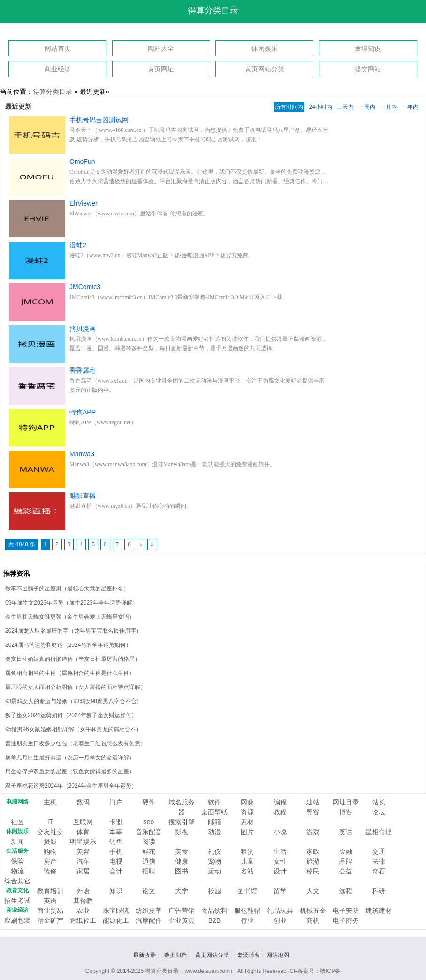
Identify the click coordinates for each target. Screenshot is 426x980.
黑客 (313, 812)
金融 (346, 851)
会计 (116, 871)
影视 (182, 832)
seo (149, 822)
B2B (214, 920)
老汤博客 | (250, 955)
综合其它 (17, 881)
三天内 (345, 107)
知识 (116, 891)
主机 (50, 802)
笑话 (346, 832)
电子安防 (346, 911)
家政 (313, 851)
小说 (280, 832)
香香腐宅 (83, 370)
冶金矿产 (50, 920)
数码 (83, 802)
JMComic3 (85, 287)
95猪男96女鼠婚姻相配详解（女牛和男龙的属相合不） (73, 729)
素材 (247, 822)
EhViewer (84, 203)
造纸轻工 (83, 920)
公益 (346, 871)
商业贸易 (50, 911)
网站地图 (278, 955)
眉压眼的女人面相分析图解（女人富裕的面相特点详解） (76, 687)
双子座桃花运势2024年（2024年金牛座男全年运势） (71, 786)
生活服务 (17, 851)
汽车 (83, 861)
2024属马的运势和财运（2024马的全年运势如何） (68, 645)
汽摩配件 (149, 920)
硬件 (149, 802)
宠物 (214, 861)
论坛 (379, 812)
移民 (313, 871)
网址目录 (346, 802)
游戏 (313, 832)
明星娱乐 (83, 842)
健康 (182, 861)
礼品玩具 (280, 911)
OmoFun (82, 161)
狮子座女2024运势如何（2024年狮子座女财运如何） (71, 715)
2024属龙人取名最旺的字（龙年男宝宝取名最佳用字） (73, 631)
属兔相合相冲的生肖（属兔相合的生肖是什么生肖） (70, 673)
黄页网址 (161, 69)
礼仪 (214, 851)
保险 (17, 861)
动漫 (214, 832)
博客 (346, 812)
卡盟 (116, 822)
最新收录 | (147, 955)
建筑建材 (379, 911)
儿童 (247, 861)
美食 (182, 851)
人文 (313, 891)
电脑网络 (17, 802)
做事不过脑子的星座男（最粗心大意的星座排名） (67, 589)
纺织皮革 (149, 911)
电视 (116, 861)
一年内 (410, 107)
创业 (280, 920)
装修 (50, 871)
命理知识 (368, 48)
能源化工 (116, 920)
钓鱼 (116, 842)
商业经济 (58, 69)
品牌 (346, 861)
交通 (379, 851)
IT (50, 822)
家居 (83, 871)
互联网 (83, 822)
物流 (17, 871)
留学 (280, 891)
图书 (182, 871)
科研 (379, 891)
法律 (379, 861)
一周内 (367, 107)
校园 (214, 891)
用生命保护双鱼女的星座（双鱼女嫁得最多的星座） (70, 772)
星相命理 (379, 832)
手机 (116, 851)
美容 (83, 851)
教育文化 (17, 890)
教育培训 (50, 891)
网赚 (247, 802)
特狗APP (83, 412)
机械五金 (313, 911)
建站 (313, 802)
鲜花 (149, 851)
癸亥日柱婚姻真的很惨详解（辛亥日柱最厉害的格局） (73, 659)
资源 (247, 812)
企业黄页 (182, 920)
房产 (50, 861)
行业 (247, 920)
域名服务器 (182, 807)
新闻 (17, 842)
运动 (214, 871)
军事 (116, 832)
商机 (313, 920)
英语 (50, 901)
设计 (280, 871)
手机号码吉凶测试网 (99, 120)
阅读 (149, 842)
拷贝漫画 (83, 329)
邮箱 (214, 822)
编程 (280, 802)
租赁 (247, 851)
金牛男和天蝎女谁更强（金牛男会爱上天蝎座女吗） (70, 617)
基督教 (83, 901)
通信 (149, 861)
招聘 (149, 871)
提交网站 (368, 69)
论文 (149, 891)
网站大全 (161, 48)
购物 (50, 851)
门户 (116, 802)
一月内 (388, 107)
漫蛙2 (78, 245)
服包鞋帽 (247, 911)
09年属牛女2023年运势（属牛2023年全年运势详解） (72, 603)
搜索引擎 (182, 822)
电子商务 (346, 920)
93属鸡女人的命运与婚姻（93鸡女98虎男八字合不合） (74, 701)
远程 (346, 891)
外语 (83, 891)
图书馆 (247, 891)
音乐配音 (149, 832)
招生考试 (17, 901)
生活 (280, 851)
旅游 (313, 861)
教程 (280, 812)
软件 (214, 802)
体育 (83, 832)
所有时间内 (289, 107)
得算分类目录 (213, 10)
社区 (17, 822)
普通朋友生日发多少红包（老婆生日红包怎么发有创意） (76, 743)
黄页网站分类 (265, 69)
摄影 (50, 842)
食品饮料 (214, 911)
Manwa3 (82, 454)
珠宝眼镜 (116, 911)
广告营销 (182, 911)
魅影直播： (86, 496)
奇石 (379, 871)
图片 (247, 832)
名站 (247, 871)
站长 (379, 802)
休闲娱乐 (265, 48)
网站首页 (58, 48)
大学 (182, 891)
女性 (280, 861)
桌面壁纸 (214, 812)
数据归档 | (178, 955)
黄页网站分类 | (214, 955)
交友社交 (50, 832)
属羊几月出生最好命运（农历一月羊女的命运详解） (70, 758)
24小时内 (321, 107)
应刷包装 (17, 920)
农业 (83, 911)
